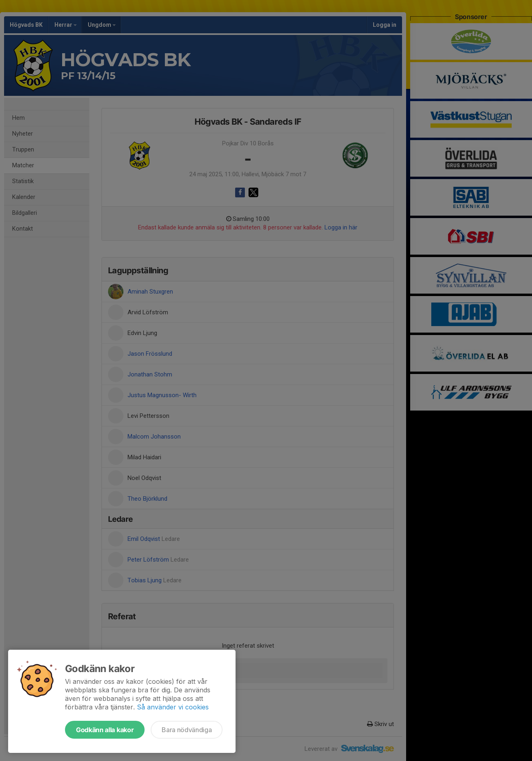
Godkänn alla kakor (105, 730)
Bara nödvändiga (187, 730)
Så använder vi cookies (173, 707)
